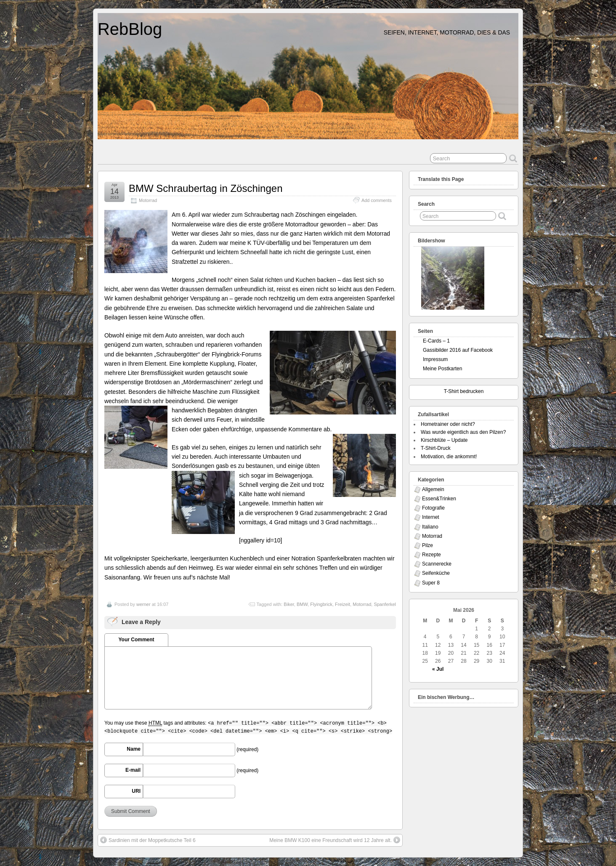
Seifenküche (436, 573)
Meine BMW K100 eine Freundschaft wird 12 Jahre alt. (335, 840)
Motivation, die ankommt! (449, 457)
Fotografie (433, 508)
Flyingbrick (321, 604)
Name (134, 749)
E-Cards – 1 (436, 341)
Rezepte (431, 555)
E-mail (133, 770)
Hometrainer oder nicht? (448, 424)
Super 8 (431, 583)
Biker (289, 604)
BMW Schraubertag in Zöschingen (206, 188)
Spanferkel (385, 604)
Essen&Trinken (439, 499)
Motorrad (148, 200)
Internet (431, 517)
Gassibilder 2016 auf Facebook (458, 350)
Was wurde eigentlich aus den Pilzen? (463, 432)
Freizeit (343, 604)
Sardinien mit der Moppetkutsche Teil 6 (148, 840)
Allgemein (433, 489)
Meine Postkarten (442, 369)
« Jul (438, 669)
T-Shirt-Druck (436, 448)
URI (136, 791)
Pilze (427, 545)
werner (143, 604)
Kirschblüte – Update (444, 440)
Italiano (430, 527)
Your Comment (136, 640)
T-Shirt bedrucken (464, 391)
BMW (302, 604)
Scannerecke (437, 564)
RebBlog (130, 29)
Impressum (435, 359)
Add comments (377, 200)
